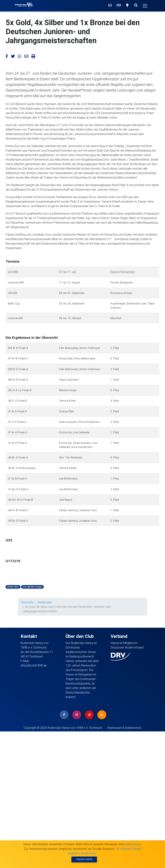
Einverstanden (84, 859)
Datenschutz (133, 844)
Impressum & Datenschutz (124, 728)
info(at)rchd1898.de (34, 665)
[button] (25, 548)
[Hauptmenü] (145, 6)
